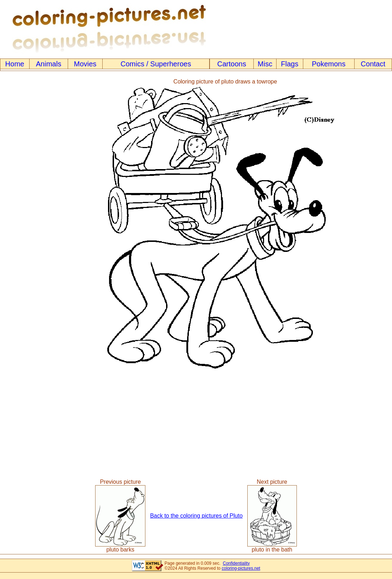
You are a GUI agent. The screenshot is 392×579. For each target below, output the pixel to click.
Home (15, 64)
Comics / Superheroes (156, 64)
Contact (373, 64)
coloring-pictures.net (241, 568)
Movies (85, 64)
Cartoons (232, 64)
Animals (49, 64)
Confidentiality (236, 563)
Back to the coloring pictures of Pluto (196, 516)
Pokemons (329, 64)
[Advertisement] (30, 224)
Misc (265, 64)
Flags (290, 64)
